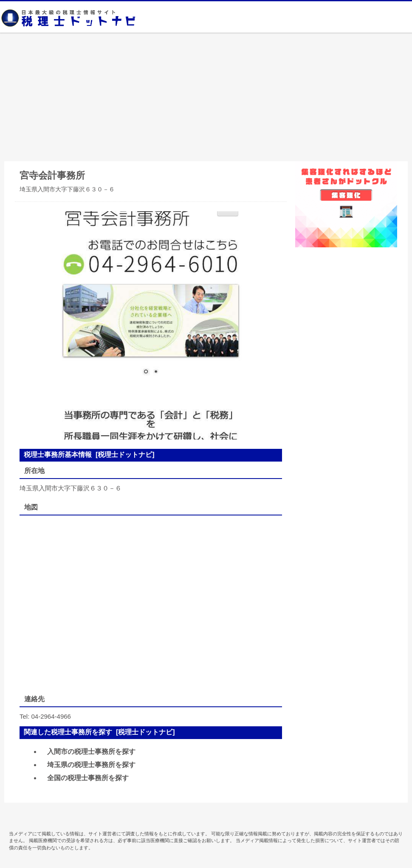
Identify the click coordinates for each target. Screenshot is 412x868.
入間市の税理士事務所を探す (91, 752)
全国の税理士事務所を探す (88, 778)
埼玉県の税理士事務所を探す (91, 765)
